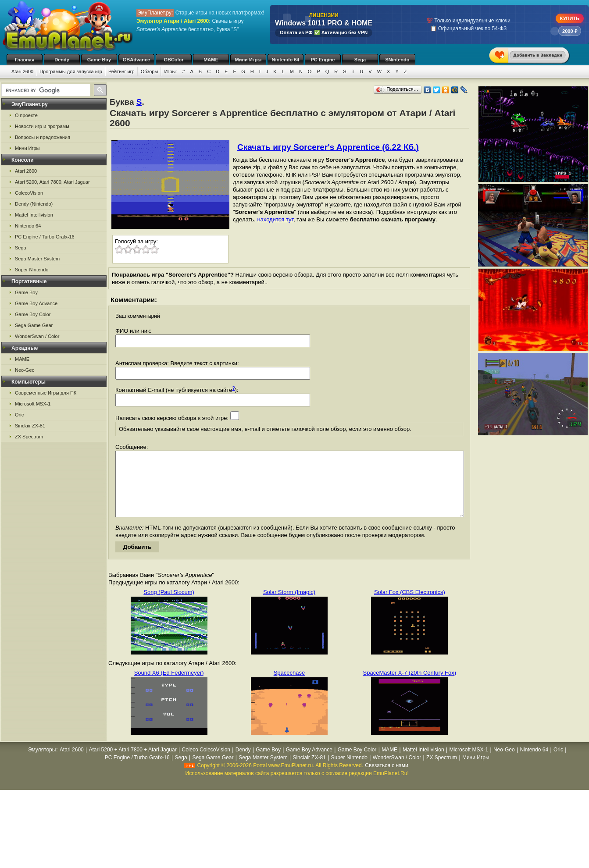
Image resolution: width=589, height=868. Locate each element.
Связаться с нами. (387, 779)
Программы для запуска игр (71, 71)
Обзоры (150, 71)
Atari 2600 (22, 71)
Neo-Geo (25, 370)
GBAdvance (136, 60)
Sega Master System (37, 259)
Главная (25, 60)
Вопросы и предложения (43, 137)
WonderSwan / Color (37, 336)
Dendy (62, 60)
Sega (360, 60)
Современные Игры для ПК (46, 393)
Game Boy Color (33, 314)
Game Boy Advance (36, 303)
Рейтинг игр (121, 71)
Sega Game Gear (34, 325)
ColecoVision (29, 193)
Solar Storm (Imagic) (289, 605)
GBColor (173, 60)
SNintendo (398, 60)
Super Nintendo (32, 270)
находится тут (275, 219)
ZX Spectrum (29, 437)
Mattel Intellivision (34, 215)
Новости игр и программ (42, 126)
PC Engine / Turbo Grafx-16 (45, 237)
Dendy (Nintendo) (34, 204)
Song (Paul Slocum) (169, 605)
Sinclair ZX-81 (30, 426)
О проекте (26, 115)
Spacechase (289, 686)
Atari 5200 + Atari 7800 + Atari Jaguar (133, 763)
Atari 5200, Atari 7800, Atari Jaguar (52, 182)
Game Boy (99, 60)
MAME (211, 60)
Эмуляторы (42, 763)
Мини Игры (248, 60)
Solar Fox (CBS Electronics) (410, 605)
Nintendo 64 (286, 60)
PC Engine (323, 60)
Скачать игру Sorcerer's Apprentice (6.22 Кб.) (328, 147)
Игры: (170, 71)
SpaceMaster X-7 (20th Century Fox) (410, 686)
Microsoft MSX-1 (33, 404)
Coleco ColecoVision (206, 763)
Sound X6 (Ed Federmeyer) (169, 686)
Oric (19, 415)
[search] (45, 90)
